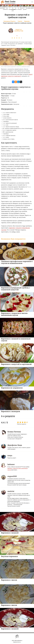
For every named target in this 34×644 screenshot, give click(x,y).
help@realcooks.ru (17, 642)
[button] (32, 2)
